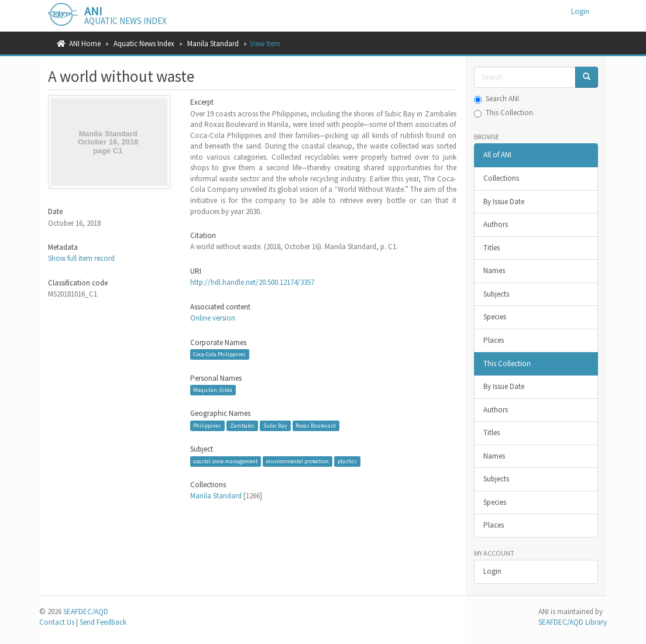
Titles (492, 248)
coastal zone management (225, 461)
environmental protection (298, 461)
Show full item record (81, 258)
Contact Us (57, 622)
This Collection (504, 113)
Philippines (207, 426)
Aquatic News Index (144, 44)
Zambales (242, 426)
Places (494, 340)
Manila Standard (213, 44)
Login (492, 571)
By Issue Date (504, 202)
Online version (213, 318)
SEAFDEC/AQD (86, 612)
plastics (347, 461)
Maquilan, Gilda (213, 390)
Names (494, 271)
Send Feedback (103, 622)
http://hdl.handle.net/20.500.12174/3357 (252, 282)
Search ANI (496, 99)
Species (495, 317)
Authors (496, 224)
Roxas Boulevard (316, 426)
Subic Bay (275, 426)
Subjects (496, 294)
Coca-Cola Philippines (219, 354)
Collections (501, 178)
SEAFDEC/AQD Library (573, 622)
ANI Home (85, 44)
